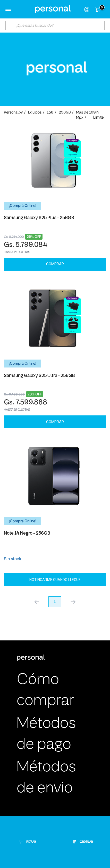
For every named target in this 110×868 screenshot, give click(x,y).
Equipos (35, 113)
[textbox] (55, 25)
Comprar (55, 264)
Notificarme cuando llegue (55, 580)
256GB (65, 113)
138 (50, 113)
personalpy (13, 113)
